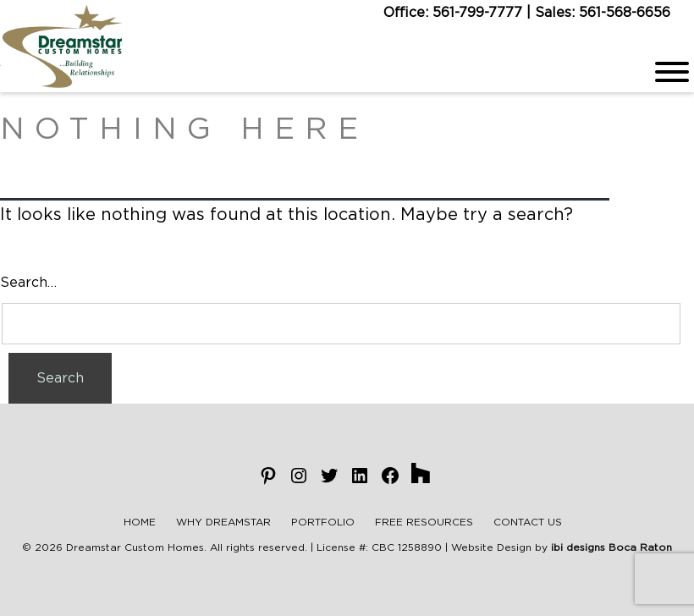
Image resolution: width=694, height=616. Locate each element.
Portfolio (323, 522)
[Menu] (672, 72)
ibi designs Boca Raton (611, 547)
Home (140, 522)
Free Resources (424, 522)
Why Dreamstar (223, 522)
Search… (28, 283)
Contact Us (528, 522)
